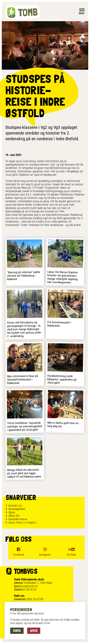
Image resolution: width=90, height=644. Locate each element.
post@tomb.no (29, 586)
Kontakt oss (15, 506)
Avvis (34, 631)
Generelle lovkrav (18, 519)
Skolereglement (17, 509)
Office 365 (14, 516)
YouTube (71, 555)
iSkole (12, 512)
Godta (17, 631)
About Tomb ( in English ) (23, 523)
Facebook (19, 555)
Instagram (45, 555)
